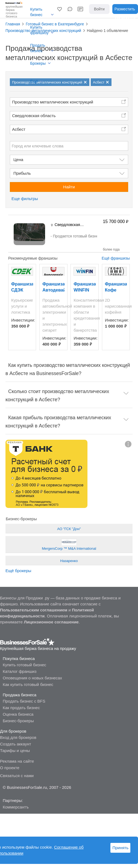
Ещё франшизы (116, 258)
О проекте (10, 768)
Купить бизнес (36, 12)
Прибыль (22, 173)
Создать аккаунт (16, 744)
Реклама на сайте (17, 761)
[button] (60, 9)
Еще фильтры (25, 199)
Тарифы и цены (15, 750)
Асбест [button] (19, 129)
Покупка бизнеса (19, 659)
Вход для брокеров (18, 737)
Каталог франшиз (20, 671)
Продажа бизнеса (20, 695)
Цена (18, 160)
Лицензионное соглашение (51, 622)
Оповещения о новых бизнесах (32, 678)
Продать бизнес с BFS (24, 701)
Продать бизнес (38, 48)
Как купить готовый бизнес (28, 684)
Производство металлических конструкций (53, 102)
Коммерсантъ (16, 807)
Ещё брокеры (18, 571)
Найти (69, 187)
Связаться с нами (17, 776)
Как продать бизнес (21, 708)
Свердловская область (34, 116)
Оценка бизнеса (18, 714)
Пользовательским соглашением (34, 610)
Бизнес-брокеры (18, 721)
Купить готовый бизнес (24, 665)
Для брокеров (13, 731)
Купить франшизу (39, 30)
